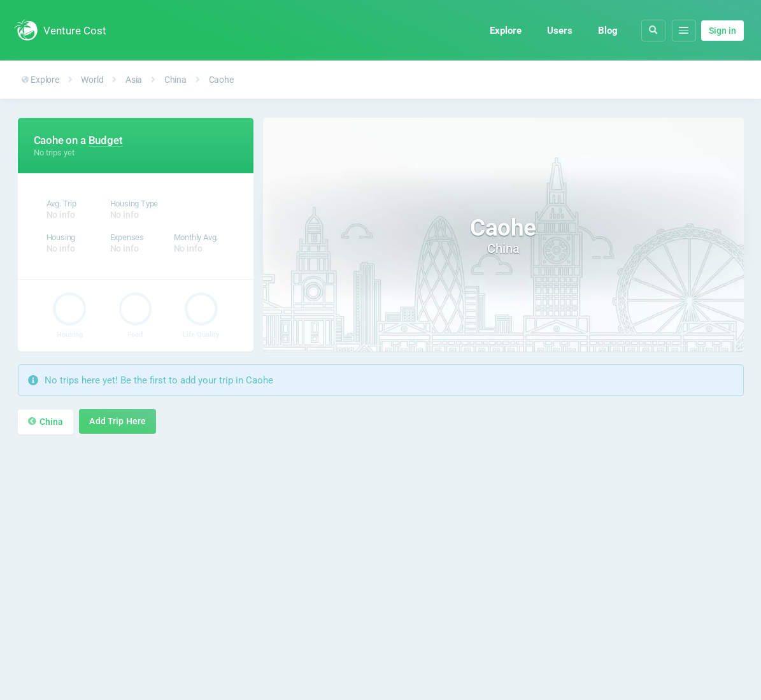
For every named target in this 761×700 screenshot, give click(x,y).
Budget (106, 140)
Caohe (221, 80)
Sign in (722, 31)
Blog (606, 31)
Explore (504, 31)
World (92, 80)
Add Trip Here (117, 421)
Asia (134, 80)
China (175, 80)
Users (558, 31)
